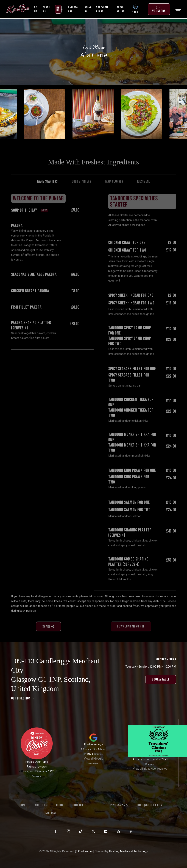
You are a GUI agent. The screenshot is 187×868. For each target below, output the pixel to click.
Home (36, 9)
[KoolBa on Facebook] (56, 831)
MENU (58, 9)
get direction (23, 698)
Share (48, 636)
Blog (60, 805)
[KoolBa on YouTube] (118, 831)
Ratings (98, 744)
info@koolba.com (150, 805)
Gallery (88, 9)
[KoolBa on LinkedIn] (106, 831)
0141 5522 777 (119, 805)
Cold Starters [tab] (81, 191)
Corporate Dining (102, 9)
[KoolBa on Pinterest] (131, 831)
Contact (78, 805)
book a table (161, 679)
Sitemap (51, 813)
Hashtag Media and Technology (128, 851)
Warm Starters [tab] (47, 191)
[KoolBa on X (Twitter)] (93, 831)
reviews (42, 767)
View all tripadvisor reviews (150, 769)
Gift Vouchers (159, 9)
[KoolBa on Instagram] (69, 831)
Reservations (74, 9)
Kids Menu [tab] (144, 191)
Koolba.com (85, 851)
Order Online (120, 9)
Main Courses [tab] (114, 191)
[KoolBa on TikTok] (81, 831)
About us (41, 805)
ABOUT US (47, 9)
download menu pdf (131, 636)
